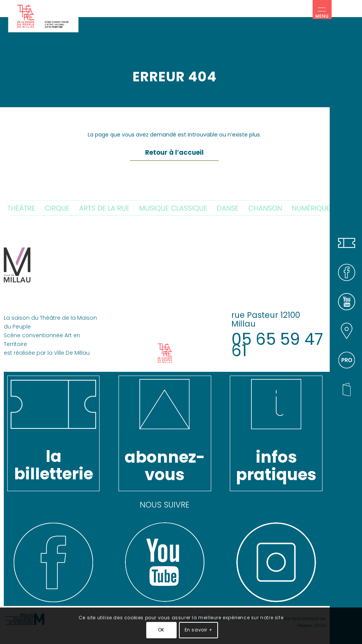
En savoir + (199, 630)
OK (161, 630)
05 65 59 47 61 (277, 345)
